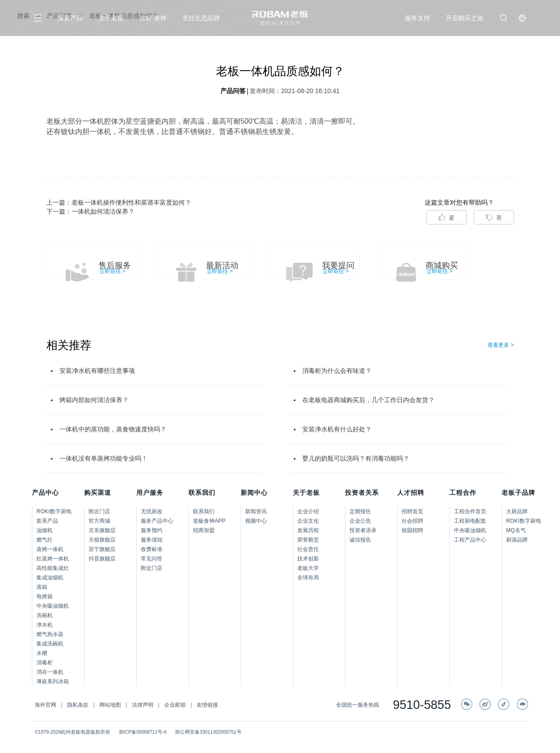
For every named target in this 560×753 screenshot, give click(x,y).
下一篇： (90, 211)
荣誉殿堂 (308, 540)
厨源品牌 (517, 540)
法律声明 (143, 705)
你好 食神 (153, 18)
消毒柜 (45, 663)
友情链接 (207, 705)
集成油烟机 (50, 578)
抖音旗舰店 (102, 559)
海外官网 (45, 705)
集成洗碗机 (50, 644)
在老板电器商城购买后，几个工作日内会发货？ (368, 400)
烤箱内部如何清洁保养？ (94, 400)
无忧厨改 (152, 511)
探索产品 (70, 18)
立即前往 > (112, 271)
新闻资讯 (256, 511)
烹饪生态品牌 (201, 18)
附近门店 (99, 511)
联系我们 (204, 511)
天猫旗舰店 (102, 540)
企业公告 (360, 521)
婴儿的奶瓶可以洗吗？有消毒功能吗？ (356, 458)
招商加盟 (204, 530)
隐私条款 (78, 705)
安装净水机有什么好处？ (337, 429)
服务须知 (152, 540)
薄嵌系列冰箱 (53, 681)
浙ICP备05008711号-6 (143, 732)
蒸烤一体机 (50, 549)
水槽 (42, 653)
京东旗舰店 (102, 530)
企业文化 (308, 521)
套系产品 (47, 521)
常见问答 (152, 559)
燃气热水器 (50, 634)
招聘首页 (412, 511)
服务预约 (152, 530)
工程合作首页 (470, 511)
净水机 (45, 625)
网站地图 (110, 705)
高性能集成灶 (53, 568)
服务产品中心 (157, 521)
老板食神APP (209, 521)
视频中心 (256, 521)
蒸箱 (42, 587)
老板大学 (308, 568)
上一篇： (119, 202)
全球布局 (308, 578)
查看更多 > (501, 345)
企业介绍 (308, 511)
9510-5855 (422, 705)
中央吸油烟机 (53, 606)
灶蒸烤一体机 (53, 559)
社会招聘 (412, 521)
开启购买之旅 (465, 18)
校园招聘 (412, 530)
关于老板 (111, 18)
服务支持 (417, 18)
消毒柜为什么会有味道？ (337, 371)
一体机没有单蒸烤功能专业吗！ (103, 458)
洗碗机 (45, 615)
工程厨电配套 (470, 521)
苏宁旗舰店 (102, 549)
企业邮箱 (175, 705)
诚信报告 (360, 540)
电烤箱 (45, 596)
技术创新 (308, 559)
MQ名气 (516, 530)
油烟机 (45, 530)
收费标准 (152, 549)
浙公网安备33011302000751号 (208, 732)
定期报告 (360, 511)
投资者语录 (363, 530)
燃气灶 (45, 540)
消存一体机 (50, 672)
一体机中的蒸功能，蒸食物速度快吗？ (113, 429)
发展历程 (308, 530)
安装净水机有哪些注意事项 (97, 371)
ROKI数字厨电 (54, 511)
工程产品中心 (470, 540)
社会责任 (308, 549)
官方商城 (99, 521)
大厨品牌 (517, 511)
